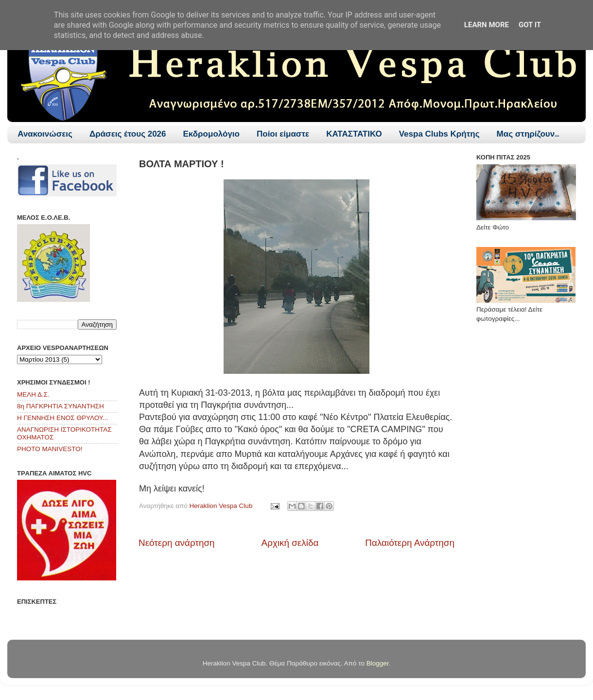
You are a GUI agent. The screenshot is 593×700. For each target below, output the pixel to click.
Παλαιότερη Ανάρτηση (410, 543)
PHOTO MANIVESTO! (50, 449)
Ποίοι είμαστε (283, 134)
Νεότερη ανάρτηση (177, 543)
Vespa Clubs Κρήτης (439, 134)
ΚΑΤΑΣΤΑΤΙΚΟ (354, 134)
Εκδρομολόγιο (211, 134)
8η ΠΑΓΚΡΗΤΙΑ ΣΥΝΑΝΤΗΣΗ (61, 406)
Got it (530, 25)
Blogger (378, 663)
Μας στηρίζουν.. (528, 134)
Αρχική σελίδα (290, 543)
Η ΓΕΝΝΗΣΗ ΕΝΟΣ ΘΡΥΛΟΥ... (62, 418)
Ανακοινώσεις (45, 134)
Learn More (487, 25)
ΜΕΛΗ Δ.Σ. (33, 394)
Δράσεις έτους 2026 (128, 134)
